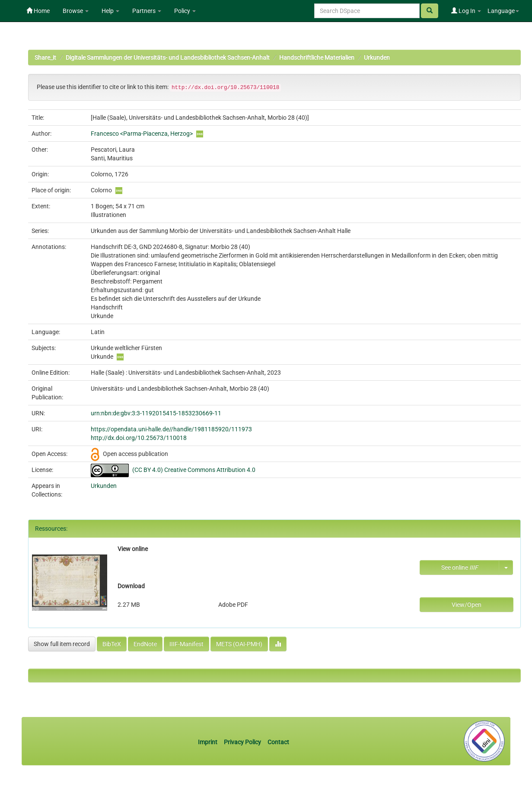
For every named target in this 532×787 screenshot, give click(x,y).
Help (110, 11)
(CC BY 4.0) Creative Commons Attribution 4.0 (194, 470)
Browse (76, 11)
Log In (466, 11)
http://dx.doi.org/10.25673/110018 (139, 438)
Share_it (45, 57)
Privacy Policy (242, 742)
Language (503, 11)
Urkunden (377, 57)
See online (460, 567)
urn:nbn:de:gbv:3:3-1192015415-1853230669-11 (156, 413)
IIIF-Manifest (186, 644)
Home (38, 11)
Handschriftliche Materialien (317, 57)
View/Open (467, 605)
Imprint (208, 742)
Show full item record (62, 644)
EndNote (145, 644)
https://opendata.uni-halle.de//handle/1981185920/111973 (171, 429)
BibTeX (112, 644)
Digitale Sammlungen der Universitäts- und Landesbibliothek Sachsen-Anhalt (168, 57)
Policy (185, 11)
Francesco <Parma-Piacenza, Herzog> (142, 134)
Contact (278, 742)
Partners (147, 11)
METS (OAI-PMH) (239, 644)
